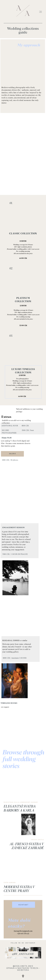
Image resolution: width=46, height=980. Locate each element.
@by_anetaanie (23, 954)
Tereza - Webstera (28, 969)
